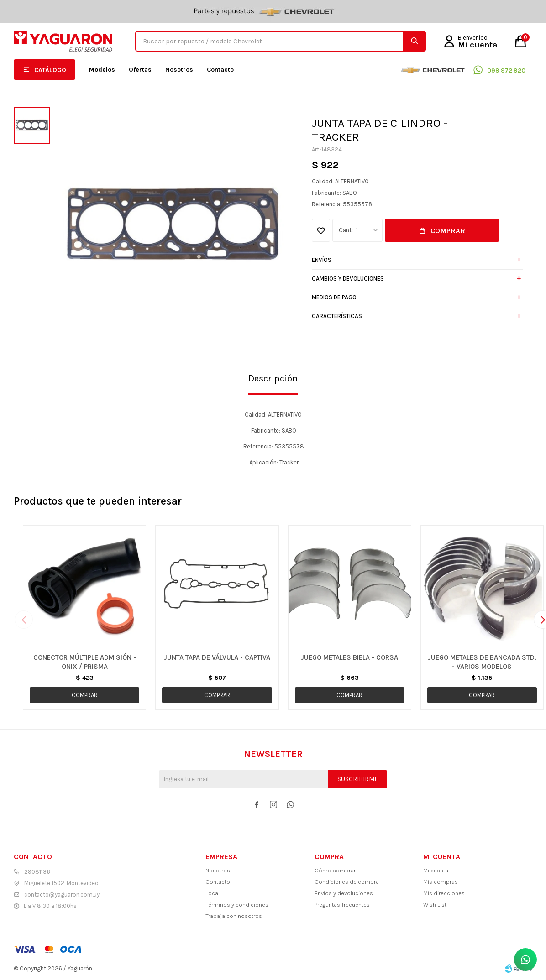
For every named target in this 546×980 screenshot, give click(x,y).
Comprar (448, 231)
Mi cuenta (436, 870)
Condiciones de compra (347, 882)
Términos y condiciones (237, 904)
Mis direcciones (444, 893)
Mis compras (441, 882)
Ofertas (140, 70)
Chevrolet (432, 70)
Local (213, 893)
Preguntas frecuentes (342, 904)
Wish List (435, 904)
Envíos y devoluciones (344, 893)
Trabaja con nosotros (234, 916)
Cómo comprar (335, 870)
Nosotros (179, 70)
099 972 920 (506, 70)
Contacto (220, 70)
